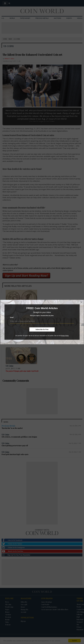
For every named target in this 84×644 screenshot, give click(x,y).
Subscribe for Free (42, 329)
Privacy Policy (65, 336)
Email (12, 317)
